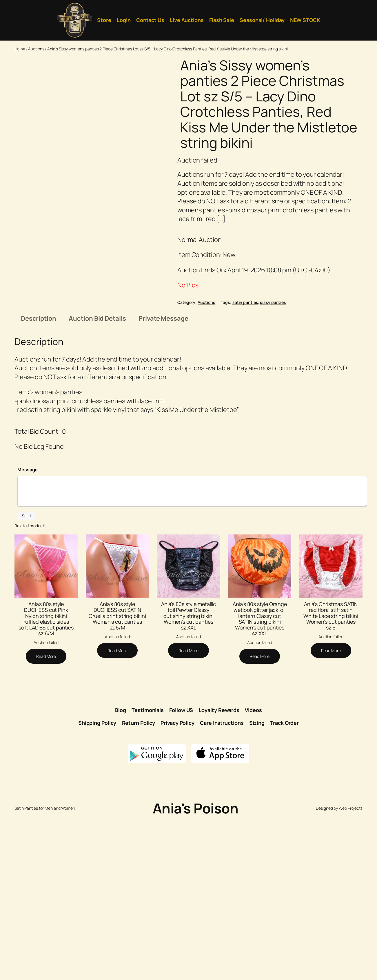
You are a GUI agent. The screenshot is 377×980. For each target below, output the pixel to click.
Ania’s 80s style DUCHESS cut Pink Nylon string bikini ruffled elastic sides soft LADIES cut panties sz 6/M (46, 780)
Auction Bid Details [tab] (97, 479)
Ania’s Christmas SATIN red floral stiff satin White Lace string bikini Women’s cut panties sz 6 (331, 777)
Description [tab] (39, 479)
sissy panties (273, 302)
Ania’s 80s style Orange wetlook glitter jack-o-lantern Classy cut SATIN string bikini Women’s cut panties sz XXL (260, 780)
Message (28, 631)
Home (20, 49)
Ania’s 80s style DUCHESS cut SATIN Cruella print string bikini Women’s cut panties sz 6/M (117, 777)
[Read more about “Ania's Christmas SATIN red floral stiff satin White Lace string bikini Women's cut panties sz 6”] (331, 812)
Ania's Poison (196, 969)
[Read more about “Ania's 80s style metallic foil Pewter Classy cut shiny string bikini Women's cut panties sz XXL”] (188, 812)
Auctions (36, 49)
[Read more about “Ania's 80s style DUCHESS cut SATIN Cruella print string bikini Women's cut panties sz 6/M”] (117, 812)
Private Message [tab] (163, 479)
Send (26, 677)
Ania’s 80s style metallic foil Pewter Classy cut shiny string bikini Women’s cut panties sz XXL (189, 777)
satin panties (245, 302)
